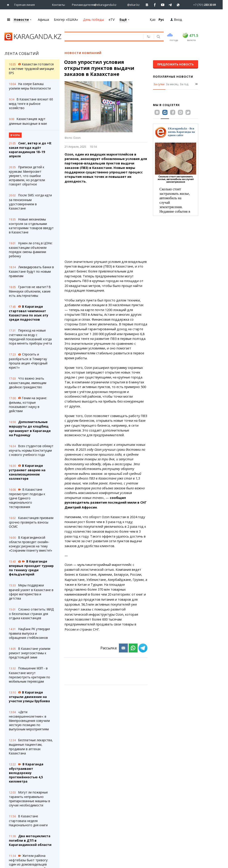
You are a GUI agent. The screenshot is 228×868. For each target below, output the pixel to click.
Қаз (153, 20)
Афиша (43, 20)
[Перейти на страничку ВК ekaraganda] (147, 5)
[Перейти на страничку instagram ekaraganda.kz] (103, 5)
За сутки (159, 84)
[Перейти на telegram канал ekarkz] (170, 5)
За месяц (172, 84)
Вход (176, 20)
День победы (93, 20)
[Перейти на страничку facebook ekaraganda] (155, 5)
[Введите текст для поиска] (106, 36)
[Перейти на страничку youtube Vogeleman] (163, 5)
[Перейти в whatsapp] (201, 5)
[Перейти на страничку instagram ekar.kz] (131, 5)
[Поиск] (158, 37)
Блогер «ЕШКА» (66, 20)
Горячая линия (24, 5)
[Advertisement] (106, 222)
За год (184, 84)
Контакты (59, 5)
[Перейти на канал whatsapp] (178, 5)
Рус (161, 20)
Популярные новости (173, 77)
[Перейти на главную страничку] (9, 5)
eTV (112, 20)
